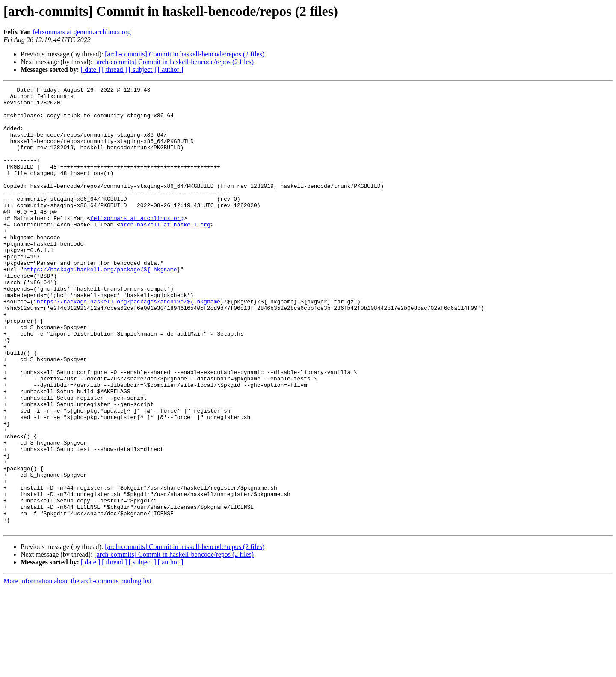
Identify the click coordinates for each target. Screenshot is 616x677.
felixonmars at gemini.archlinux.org (82, 32)
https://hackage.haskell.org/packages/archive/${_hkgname (129, 345)
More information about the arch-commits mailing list (77, 670)
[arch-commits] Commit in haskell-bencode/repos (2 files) (185, 54)
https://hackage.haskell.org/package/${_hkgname (100, 306)
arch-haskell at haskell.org (165, 252)
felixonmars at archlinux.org (137, 245)
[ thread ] (114, 70)
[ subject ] (142, 70)
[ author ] (171, 70)
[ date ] (90, 70)
